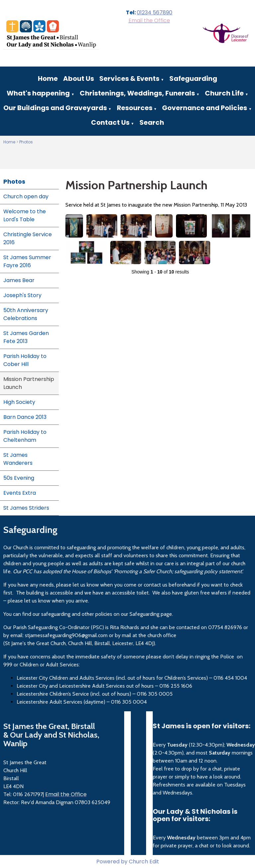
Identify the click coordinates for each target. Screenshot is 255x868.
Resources (135, 108)
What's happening (38, 93)
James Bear (19, 280)
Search (152, 122)
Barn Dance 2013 (25, 417)
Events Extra (20, 493)
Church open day (26, 196)
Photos (26, 142)
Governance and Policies (205, 108)
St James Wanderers (18, 459)
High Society (19, 402)
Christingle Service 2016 (28, 238)
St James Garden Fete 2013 (26, 337)
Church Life (224, 93)
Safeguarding (193, 79)
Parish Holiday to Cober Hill (25, 360)
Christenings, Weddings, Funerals (137, 93)
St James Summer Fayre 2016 (27, 261)
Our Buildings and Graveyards (55, 108)
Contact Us (110, 122)
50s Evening (19, 478)
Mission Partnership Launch (29, 383)
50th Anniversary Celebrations (26, 314)
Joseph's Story (22, 295)
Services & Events (129, 79)
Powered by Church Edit (128, 862)
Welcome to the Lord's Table (25, 215)
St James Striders (26, 508)
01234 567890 (155, 12)
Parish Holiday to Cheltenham (25, 436)
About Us (79, 79)
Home (48, 79)
